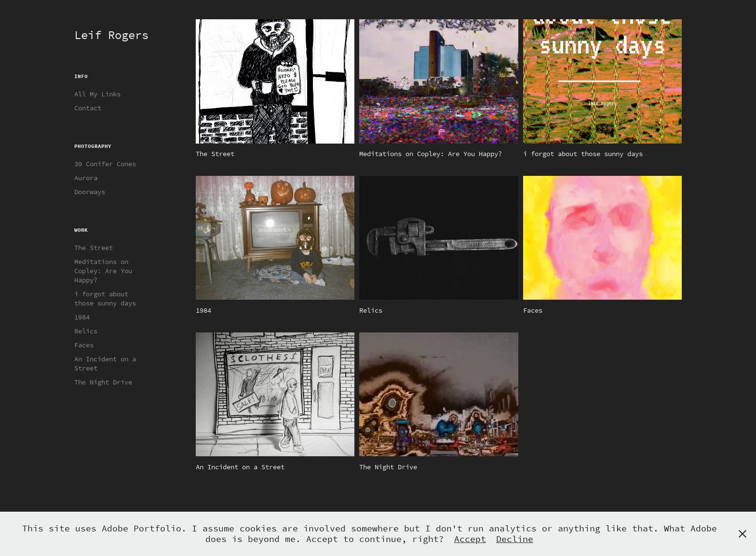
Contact (88, 108)
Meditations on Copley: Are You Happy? (103, 271)
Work (81, 230)
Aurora (86, 178)
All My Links (97, 94)
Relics (86, 331)
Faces (84, 345)
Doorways (90, 192)
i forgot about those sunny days (105, 299)
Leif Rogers (111, 35)
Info (81, 76)
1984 (82, 317)
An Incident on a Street (105, 364)
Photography (93, 146)
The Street (94, 248)
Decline (515, 539)
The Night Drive (103, 382)
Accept (470, 539)
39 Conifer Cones (105, 164)
